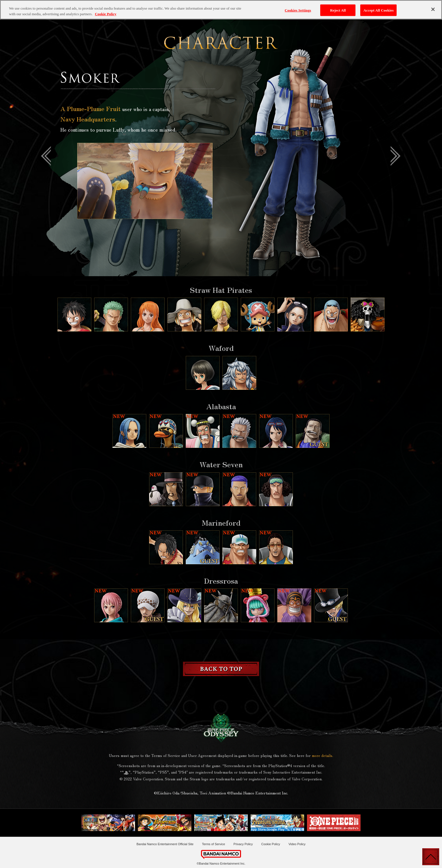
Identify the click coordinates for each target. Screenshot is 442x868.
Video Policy (297, 844)
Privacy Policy (243, 844)
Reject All (338, 7)
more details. (322, 755)
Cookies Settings (298, 7)
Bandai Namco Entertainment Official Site (165, 844)
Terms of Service (213, 844)
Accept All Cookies (378, 7)
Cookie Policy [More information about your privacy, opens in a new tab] (106, 11)
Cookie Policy (271, 844)
